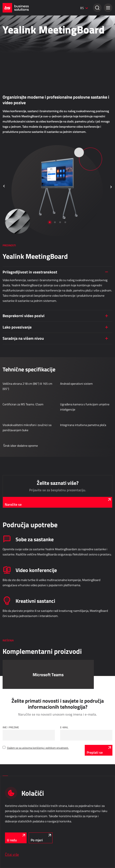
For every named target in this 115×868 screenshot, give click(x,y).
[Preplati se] (99, 750)
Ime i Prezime (11, 727)
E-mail (64, 727)
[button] (108, 8)
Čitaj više (12, 854)
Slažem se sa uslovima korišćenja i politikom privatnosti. (38, 748)
